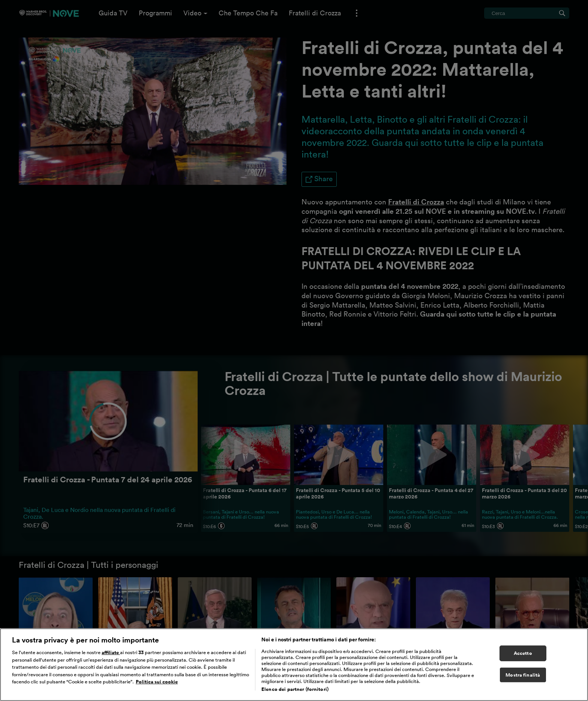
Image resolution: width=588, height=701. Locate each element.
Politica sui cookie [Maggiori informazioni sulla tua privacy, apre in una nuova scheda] (157, 682)
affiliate (111, 653)
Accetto (523, 654)
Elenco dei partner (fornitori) (295, 690)
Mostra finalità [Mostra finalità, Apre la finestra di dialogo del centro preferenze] (523, 675)
